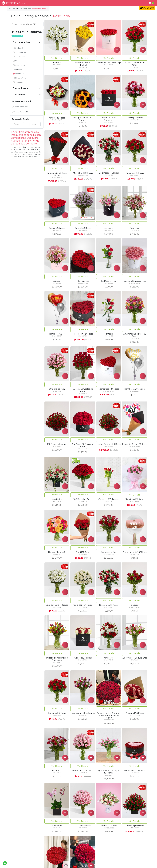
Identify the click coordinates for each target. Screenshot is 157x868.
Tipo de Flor (46, 3)
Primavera (120, 3)
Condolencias (88, 3)
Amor (16, 61)
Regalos (75, 3)
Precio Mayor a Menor (22, 107)
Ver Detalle (57, 58)
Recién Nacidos (20, 65)
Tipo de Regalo (20, 88)
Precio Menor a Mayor (22, 112)
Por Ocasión (61, 3)
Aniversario (18, 74)
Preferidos (18, 82)
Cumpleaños (105, 3)
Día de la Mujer (20, 78)
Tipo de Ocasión (21, 42)
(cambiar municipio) (40, 9)
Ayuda (131, 3)
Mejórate (17, 69)
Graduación (18, 48)
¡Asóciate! (147, 8)
